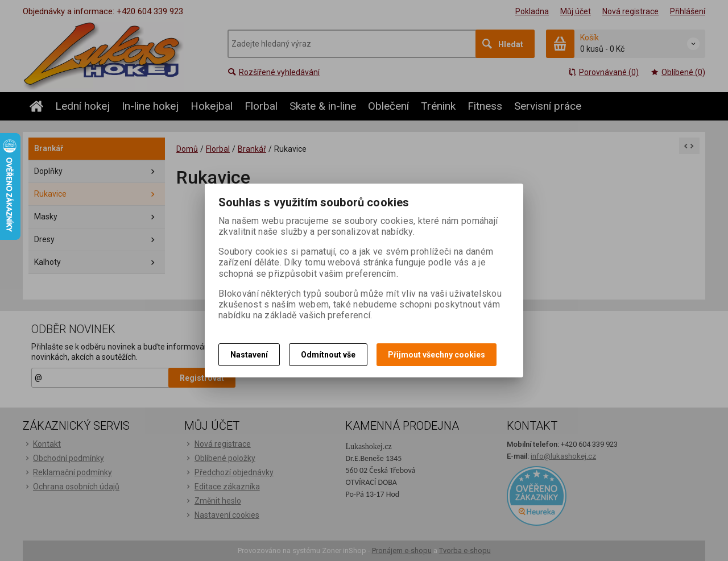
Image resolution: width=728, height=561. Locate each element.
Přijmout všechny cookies (437, 355)
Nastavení (249, 355)
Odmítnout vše (328, 355)
